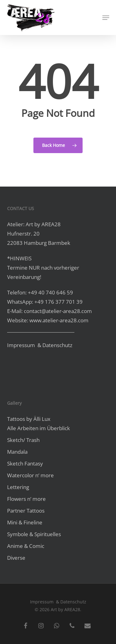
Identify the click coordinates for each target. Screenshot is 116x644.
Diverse (16, 558)
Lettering (18, 487)
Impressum (22, 345)
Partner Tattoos (26, 511)
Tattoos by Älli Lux (29, 419)
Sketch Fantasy (25, 463)
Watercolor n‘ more (30, 475)
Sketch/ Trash (23, 440)
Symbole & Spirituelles (34, 534)
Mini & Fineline (25, 522)
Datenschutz (57, 345)
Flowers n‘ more (26, 499)
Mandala (17, 452)
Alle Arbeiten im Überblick (39, 428)
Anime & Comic (26, 546)
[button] (106, 18)
